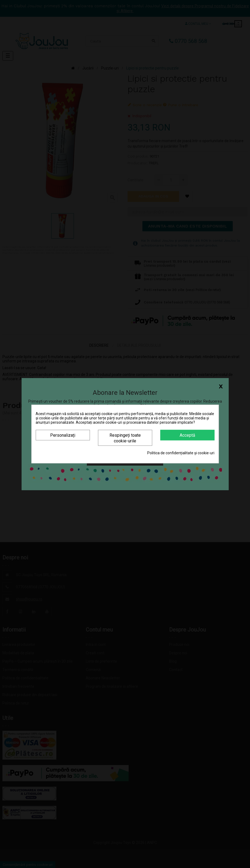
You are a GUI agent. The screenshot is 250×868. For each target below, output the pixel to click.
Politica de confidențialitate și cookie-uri (181, 453)
